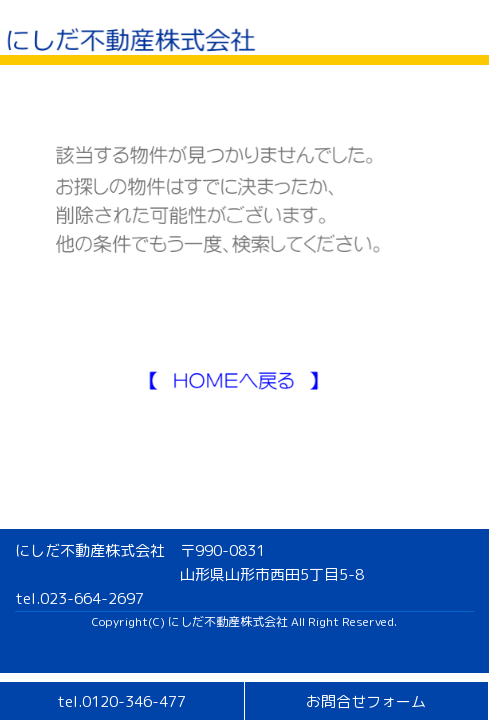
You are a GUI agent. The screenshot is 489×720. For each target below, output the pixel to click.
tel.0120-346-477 (121, 701)
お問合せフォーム (366, 701)
